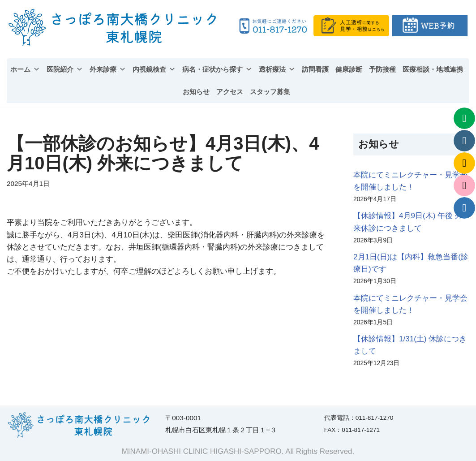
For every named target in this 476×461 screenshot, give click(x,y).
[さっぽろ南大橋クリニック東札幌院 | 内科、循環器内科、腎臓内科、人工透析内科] (113, 27)
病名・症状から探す (217, 69)
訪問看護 (315, 69)
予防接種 (382, 69)
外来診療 (108, 69)
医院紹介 (65, 69)
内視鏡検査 (154, 69)
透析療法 (277, 69)
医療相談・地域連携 (433, 69)
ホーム (25, 69)
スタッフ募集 (270, 92)
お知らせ (196, 92)
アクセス (230, 92)
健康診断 (349, 69)
